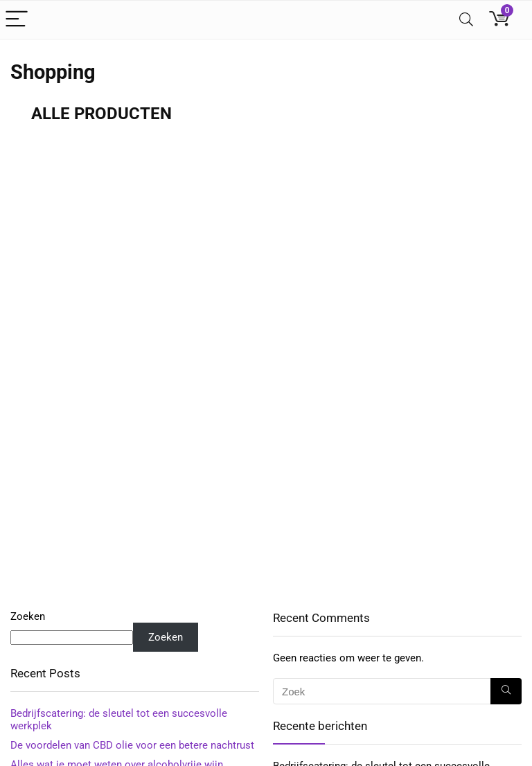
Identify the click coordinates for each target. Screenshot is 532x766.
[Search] (466, 20)
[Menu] (17, 20)
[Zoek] (506, 691)
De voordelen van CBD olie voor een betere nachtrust (132, 745)
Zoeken (28, 616)
